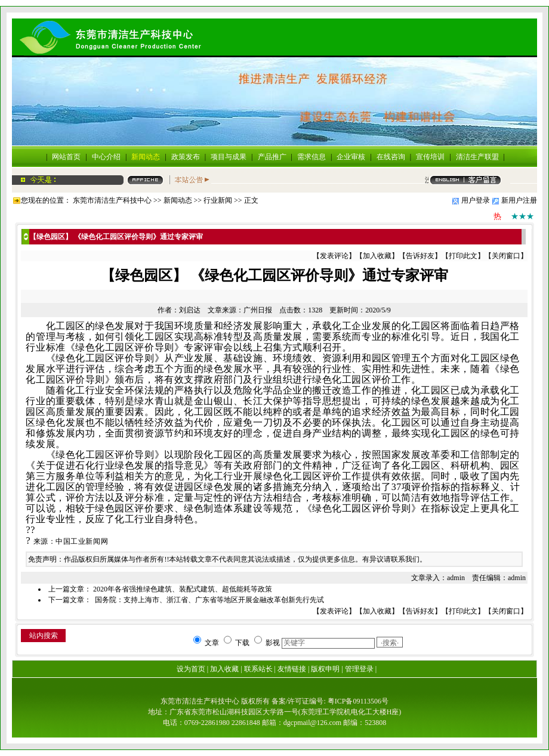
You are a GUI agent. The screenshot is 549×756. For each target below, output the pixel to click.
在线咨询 (391, 157)
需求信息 (311, 157)
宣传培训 (430, 157)
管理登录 (359, 669)
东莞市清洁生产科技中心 (112, 200)
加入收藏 (377, 256)
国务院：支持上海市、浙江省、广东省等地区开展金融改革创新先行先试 (209, 600)
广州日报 (258, 310)
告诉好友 (420, 256)
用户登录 (476, 200)
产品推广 (272, 157)
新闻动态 (146, 157)
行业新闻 (218, 200)
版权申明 (325, 669)
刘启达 (190, 310)
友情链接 (292, 669)
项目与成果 (229, 157)
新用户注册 (519, 200)
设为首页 (191, 669)
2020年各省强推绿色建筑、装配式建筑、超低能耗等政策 (183, 589)
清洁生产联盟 (477, 157)
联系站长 (258, 669)
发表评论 (334, 256)
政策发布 (186, 157)
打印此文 (463, 256)
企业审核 (351, 157)
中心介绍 (106, 157)
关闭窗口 (506, 256)
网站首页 (66, 157)
